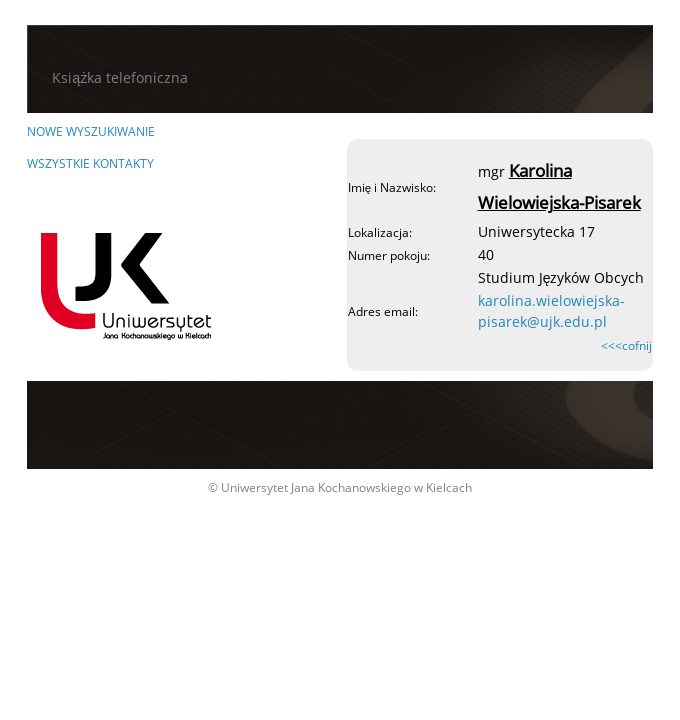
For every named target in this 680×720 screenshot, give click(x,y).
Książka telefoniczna (120, 77)
